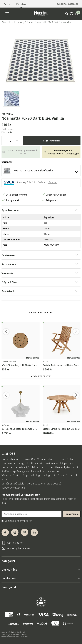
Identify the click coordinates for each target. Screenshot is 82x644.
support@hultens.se (68, 4)
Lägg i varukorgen (52, 141)
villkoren (27, 521)
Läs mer (52, 182)
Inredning (19, 22)
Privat (8, 4)
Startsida (7, 22)
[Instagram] (15, 532)
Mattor (30, 22)
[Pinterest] (25, 532)
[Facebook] (5, 532)
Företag (21, 4)
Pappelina (7, 114)
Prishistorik (7, 132)
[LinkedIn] (34, 532)
